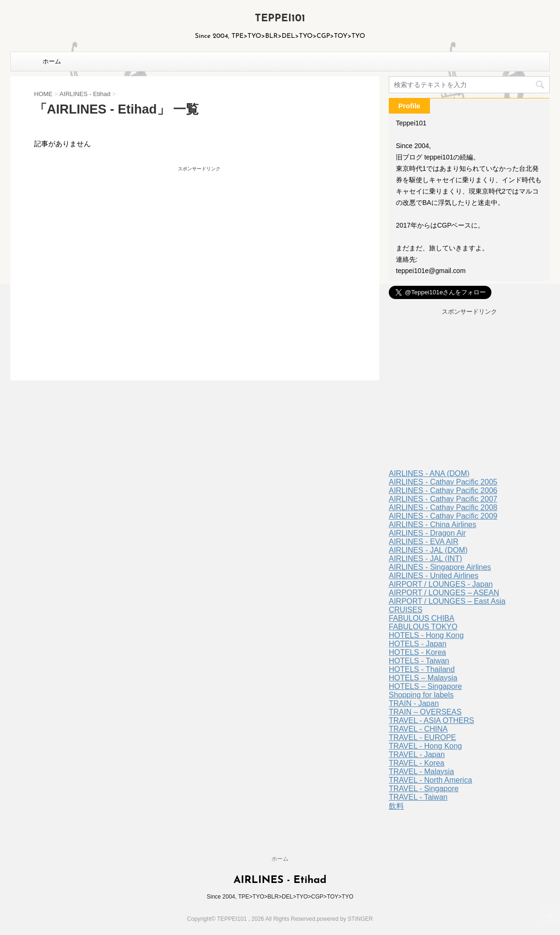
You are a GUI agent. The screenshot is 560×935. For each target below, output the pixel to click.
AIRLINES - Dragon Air (427, 533)
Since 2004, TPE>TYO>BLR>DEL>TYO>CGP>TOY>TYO (280, 897)
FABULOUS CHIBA (422, 618)
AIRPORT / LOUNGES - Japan (441, 584)
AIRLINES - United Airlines (433, 576)
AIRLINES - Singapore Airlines (440, 567)
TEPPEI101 (280, 19)
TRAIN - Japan (414, 703)
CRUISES (406, 610)
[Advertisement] (117, 256)
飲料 (396, 806)
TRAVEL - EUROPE (422, 737)
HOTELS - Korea (417, 652)
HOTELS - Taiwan (419, 661)
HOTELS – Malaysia (423, 678)
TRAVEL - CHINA (418, 729)
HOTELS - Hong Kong (426, 635)
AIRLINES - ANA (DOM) (429, 473)
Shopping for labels (421, 695)
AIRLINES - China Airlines (433, 525)
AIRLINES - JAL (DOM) (428, 550)
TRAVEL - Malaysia (421, 772)
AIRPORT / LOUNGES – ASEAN (444, 593)
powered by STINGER (345, 919)
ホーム (52, 61)
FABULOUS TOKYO (423, 627)
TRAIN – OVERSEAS (425, 712)
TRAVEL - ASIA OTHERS (432, 720)
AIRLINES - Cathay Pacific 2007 (443, 499)
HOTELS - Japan (418, 644)
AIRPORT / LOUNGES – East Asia (447, 601)
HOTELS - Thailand (422, 669)
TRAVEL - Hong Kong (425, 746)
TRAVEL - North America (430, 780)
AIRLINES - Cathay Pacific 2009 (443, 516)
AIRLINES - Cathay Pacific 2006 (443, 490)
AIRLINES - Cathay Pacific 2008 (443, 507)
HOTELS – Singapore (425, 686)
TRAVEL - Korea (416, 763)
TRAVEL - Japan (417, 754)
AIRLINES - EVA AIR (424, 542)
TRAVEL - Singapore (424, 789)
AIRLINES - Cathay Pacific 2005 (443, 482)
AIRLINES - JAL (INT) (425, 559)
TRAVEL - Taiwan (418, 797)
